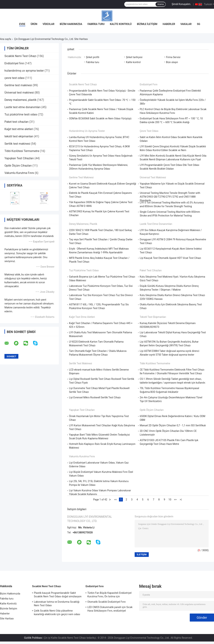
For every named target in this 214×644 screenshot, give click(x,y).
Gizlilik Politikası (33, 638)
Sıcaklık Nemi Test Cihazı (20, 56)
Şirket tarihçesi (134, 57)
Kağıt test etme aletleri (19, 129)
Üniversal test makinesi (19, 93)
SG (198, 24)
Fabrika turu (96, 24)
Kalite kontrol (133, 62)
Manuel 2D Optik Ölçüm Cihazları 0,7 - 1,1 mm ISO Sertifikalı (173, 425)
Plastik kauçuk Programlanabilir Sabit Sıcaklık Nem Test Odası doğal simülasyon (58, 595)
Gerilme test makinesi (18, 85)
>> (175, 500)
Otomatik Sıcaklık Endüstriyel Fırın (107, 602)
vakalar (186, 24)
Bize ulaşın (172, 62)
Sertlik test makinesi (17, 144)
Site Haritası (7, 619)
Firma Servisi (173, 57)
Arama (160, 4)
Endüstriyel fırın (14, 63)
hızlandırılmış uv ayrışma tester (24, 71)
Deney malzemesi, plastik (21, 100)
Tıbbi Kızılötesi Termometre (22, 151)
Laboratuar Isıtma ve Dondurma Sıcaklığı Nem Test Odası (57, 604)
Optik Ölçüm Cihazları (18, 166)
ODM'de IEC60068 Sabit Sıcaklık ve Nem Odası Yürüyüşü (100, 118)
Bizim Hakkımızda (71, 24)
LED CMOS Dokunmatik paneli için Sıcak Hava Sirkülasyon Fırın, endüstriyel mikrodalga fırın (110, 609)
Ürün (34, 24)
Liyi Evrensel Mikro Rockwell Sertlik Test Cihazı (95, 397)
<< (115, 500)
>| (181, 500)
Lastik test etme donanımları (23, 107)
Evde (22, 24)
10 (170, 500)
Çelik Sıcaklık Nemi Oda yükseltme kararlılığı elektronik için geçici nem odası (57, 612)
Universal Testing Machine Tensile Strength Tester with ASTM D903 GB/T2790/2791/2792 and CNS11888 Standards (170, 197)
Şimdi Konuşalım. (181, 4)
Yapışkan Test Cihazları (19, 158)
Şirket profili (93, 57)
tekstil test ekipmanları (19, 136)
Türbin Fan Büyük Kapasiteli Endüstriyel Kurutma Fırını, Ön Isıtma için (109, 595)
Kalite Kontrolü (121, 24)
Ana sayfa (6, 39)
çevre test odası (14, 78)
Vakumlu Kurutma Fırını (19, 173)
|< (110, 500)
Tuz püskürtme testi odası (21, 114)
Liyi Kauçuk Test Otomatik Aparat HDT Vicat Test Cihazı (170, 258)
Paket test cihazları (16, 122)
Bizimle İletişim (147, 24)
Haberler (169, 24)
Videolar (49, 24)
